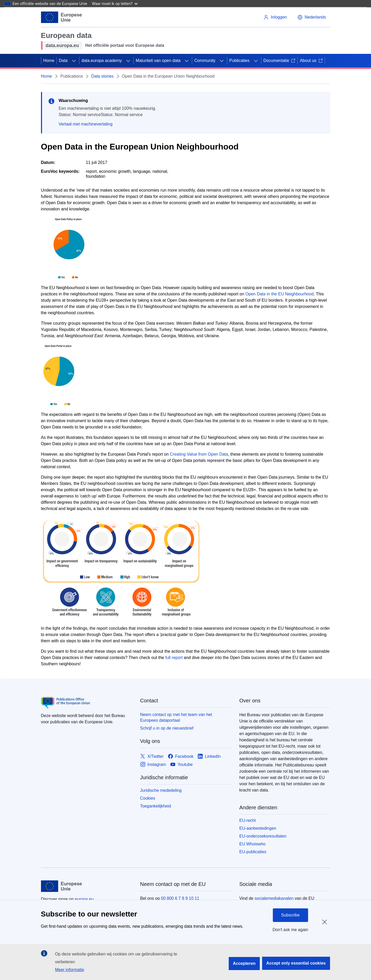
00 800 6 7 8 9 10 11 (180, 898)
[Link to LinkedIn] (209, 756)
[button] (312, 17)
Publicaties (239, 61)
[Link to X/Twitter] (152, 756)
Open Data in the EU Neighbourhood (280, 294)
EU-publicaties (253, 852)
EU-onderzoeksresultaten (263, 836)
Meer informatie (70, 970)
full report (174, 658)
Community (205, 61)
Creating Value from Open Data (199, 454)
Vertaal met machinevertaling (86, 124)
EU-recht (248, 820)
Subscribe (290, 915)
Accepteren (244, 963)
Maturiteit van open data (158, 61)
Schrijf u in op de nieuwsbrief (167, 728)
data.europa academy (102, 61)
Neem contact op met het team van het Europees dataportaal (176, 717)
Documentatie (279, 61)
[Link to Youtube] (181, 764)
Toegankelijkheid (156, 806)
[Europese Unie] (62, 17)
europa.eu (84, 899)
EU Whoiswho (252, 844)
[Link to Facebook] (181, 756)
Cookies (148, 798)
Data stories (102, 76)
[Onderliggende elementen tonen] (74, 61)
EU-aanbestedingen (258, 828)
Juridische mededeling (161, 790)
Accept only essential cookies (296, 963)
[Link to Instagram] (153, 764)
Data (63, 61)
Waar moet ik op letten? (115, 4)
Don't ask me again (290, 930)
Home (49, 61)
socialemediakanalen (274, 898)
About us (311, 61)
